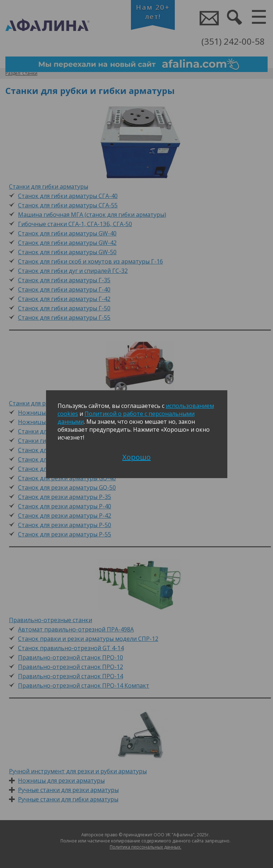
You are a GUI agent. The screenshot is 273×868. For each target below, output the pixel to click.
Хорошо (136, 457)
